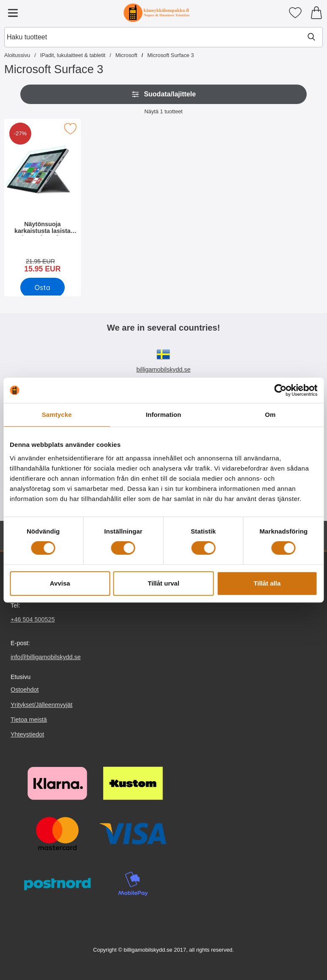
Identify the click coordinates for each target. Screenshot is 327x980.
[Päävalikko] (13, 13)
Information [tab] (164, 415)
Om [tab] (270, 415)
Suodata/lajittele (163, 94)
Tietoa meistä (29, 720)
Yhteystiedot (27, 734)
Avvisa (60, 583)
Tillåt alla (267, 583)
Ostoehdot (25, 690)
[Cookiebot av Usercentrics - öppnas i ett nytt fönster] (280, 390)
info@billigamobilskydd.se (46, 657)
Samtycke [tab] (57, 415)
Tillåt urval (163, 583)
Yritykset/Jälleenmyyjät (41, 705)
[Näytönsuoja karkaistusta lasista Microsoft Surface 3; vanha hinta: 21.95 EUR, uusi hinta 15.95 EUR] (43, 199)
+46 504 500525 (33, 619)
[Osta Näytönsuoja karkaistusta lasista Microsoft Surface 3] (43, 287)
